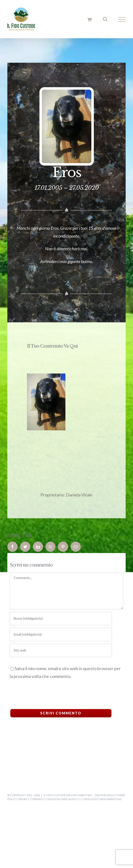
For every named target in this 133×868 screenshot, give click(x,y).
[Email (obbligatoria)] (61, 634)
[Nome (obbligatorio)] (61, 619)
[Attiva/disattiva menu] (122, 19)
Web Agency (70, 799)
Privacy (24, 799)
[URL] (61, 650)
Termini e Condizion (45, 799)
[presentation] (43, 693)
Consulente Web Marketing (102, 799)
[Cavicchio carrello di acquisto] (90, 19)
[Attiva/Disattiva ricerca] (105, 19)
